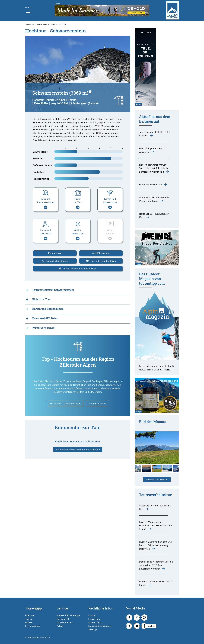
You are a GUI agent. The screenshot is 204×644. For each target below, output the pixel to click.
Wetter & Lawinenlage (68, 615)
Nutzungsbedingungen (100, 626)
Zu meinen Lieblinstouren (55, 261)
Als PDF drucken (101, 253)
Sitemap (93, 629)
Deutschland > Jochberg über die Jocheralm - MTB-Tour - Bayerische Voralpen (156, 565)
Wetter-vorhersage (78, 234)
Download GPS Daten (46, 234)
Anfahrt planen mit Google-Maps (78, 269)
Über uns (30, 615)
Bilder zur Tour (78, 203)
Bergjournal (63, 619)
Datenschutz (95, 622)
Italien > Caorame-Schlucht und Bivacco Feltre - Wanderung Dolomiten (155, 545)
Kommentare (55, 253)
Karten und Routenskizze (110, 203)
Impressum (94, 619)
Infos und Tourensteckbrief (46, 203)
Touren (29, 619)
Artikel (60, 626)
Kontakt (92, 615)
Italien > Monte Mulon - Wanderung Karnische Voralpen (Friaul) (155, 525)
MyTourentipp (32, 626)
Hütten (29, 622)
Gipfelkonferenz (65, 622)
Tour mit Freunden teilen (101, 261)
